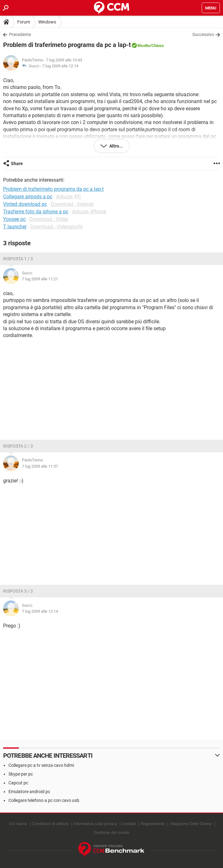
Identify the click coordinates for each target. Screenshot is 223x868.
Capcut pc (18, 783)
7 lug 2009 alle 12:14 (60, 66)
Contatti (129, 824)
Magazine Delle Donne (191, 824)
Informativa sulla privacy (95, 824)
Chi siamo (18, 824)
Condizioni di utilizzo (50, 824)
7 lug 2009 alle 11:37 (40, 466)
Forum (24, 22)
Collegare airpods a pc (28, 197)
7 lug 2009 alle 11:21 (40, 279)
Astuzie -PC (69, 197)
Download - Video (49, 219)
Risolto (144, 46)
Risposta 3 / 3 (18, 591)
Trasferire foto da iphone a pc (36, 212)
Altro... (116, 146)
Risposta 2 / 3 (18, 446)
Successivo (203, 34)
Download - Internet (72, 204)
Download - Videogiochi (57, 227)
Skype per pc (21, 774)
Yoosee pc (14, 219)
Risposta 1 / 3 (18, 259)
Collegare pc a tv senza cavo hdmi (41, 765)
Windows (47, 22)
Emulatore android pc (29, 792)
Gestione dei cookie (111, 832)
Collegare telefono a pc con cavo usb (44, 800)
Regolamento (153, 824)
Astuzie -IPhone (89, 212)
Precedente (20, 34)
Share (17, 164)
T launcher (15, 227)
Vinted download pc (25, 204)
